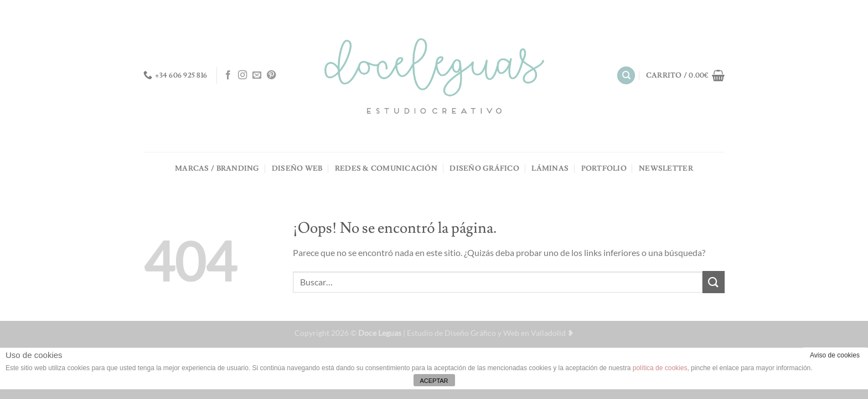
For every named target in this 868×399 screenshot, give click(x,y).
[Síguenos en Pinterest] (271, 75)
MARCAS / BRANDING (217, 168)
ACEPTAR (434, 381)
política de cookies (660, 368)
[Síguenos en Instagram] (242, 75)
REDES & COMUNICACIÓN (386, 168)
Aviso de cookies (835, 355)
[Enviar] (714, 282)
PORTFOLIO (604, 168)
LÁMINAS (550, 168)
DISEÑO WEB (297, 168)
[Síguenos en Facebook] (228, 75)
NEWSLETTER (666, 168)
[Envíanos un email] (257, 75)
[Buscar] (626, 76)
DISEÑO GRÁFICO (484, 168)
